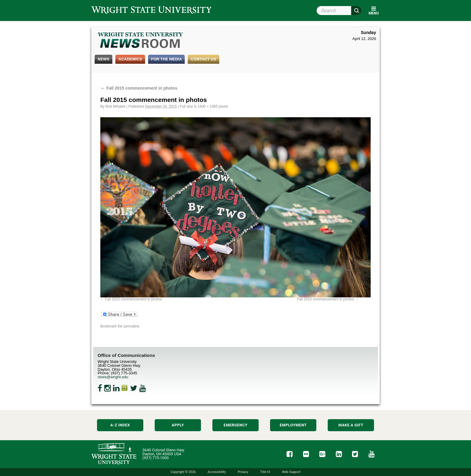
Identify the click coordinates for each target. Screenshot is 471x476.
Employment (293, 425)
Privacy (243, 472)
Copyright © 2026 (183, 472)
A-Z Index (120, 425)
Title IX (265, 472)
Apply (178, 425)
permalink (131, 326)
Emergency (235, 425)
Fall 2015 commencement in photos (139, 88)
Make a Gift (351, 425)
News (103, 59)
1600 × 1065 (208, 106)
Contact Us (203, 59)
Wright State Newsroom (141, 41)
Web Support (291, 472)
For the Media (167, 59)
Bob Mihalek (115, 106)
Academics (130, 59)
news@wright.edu (113, 377)
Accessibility (217, 472)
